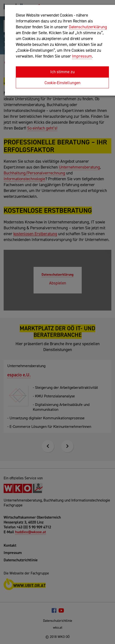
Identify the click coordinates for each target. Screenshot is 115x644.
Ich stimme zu (62, 72)
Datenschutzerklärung (88, 27)
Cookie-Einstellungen (62, 83)
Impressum (82, 56)
